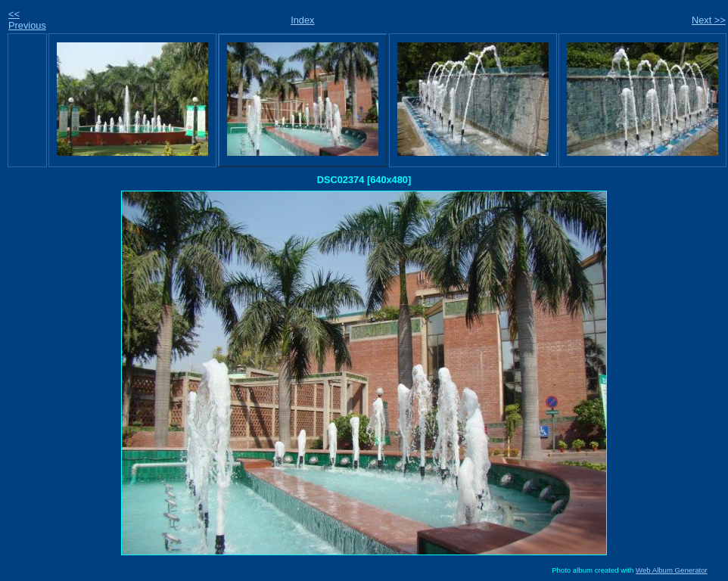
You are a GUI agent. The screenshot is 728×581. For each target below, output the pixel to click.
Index (302, 20)
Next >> (709, 20)
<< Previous (27, 20)
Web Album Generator (672, 570)
